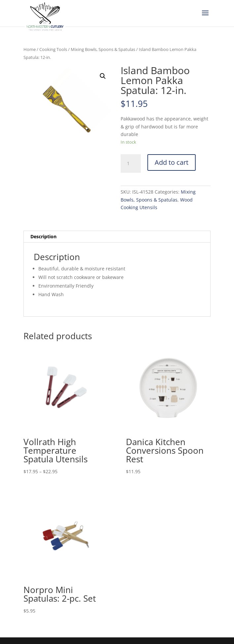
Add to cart (172, 162)
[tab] (117, 237)
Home (30, 49)
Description (43, 236)
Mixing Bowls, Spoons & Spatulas (103, 49)
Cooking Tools (53, 49)
